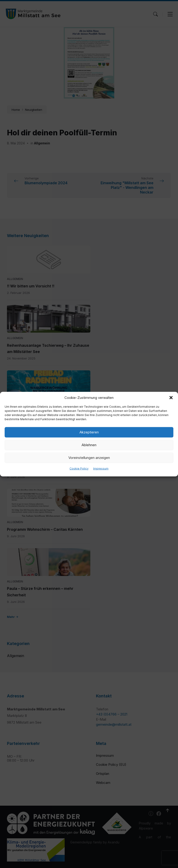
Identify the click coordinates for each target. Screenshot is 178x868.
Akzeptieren (89, 432)
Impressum (101, 468)
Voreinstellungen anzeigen (89, 458)
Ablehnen (89, 445)
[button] (171, 397)
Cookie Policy (79, 468)
